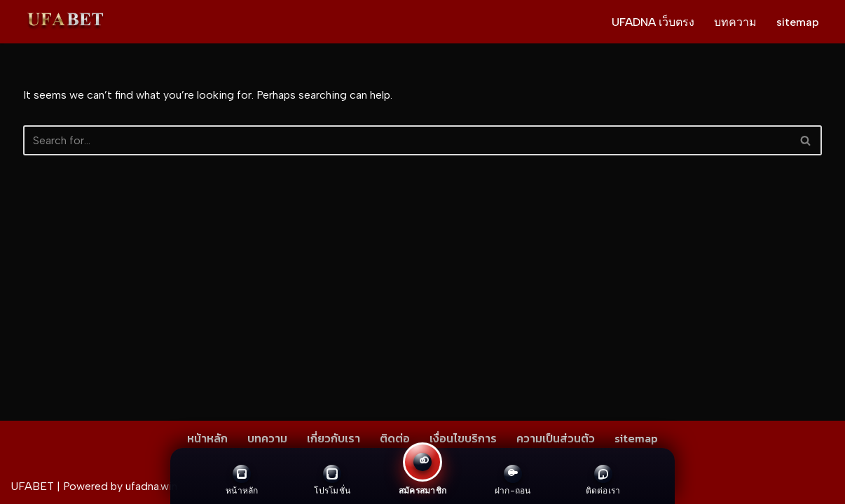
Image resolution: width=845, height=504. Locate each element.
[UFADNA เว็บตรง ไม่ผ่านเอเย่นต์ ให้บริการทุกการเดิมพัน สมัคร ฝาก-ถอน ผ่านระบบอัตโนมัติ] (65, 22)
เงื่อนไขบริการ (463, 438)
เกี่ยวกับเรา (334, 438)
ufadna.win (151, 486)
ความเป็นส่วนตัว (556, 438)
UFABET (32, 486)
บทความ (735, 22)
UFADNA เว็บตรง (653, 22)
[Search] (407, 140)
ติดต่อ (395, 438)
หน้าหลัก (207, 438)
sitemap (798, 22)
